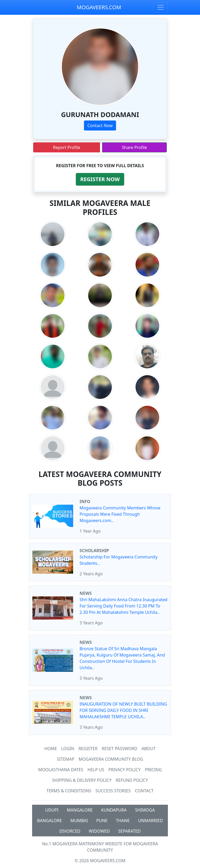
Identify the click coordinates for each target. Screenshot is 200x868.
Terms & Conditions (69, 791)
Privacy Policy (124, 770)
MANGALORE (80, 810)
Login (68, 749)
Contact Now (100, 126)
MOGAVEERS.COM (99, 7)
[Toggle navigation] (161, 7)
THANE (123, 821)
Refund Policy (132, 780)
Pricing (153, 770)
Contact (144, 791)
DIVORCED (70, 831)
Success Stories (113, 791)
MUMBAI (79, 821)
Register (88, 749)
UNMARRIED (150, 821)
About (149, 749)
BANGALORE (49, 821)
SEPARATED (129, 831)
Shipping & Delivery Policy (82, 780)
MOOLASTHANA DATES (61, 770)
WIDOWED (99, 831)
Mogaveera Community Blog (111, 759)
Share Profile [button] (134, 147)
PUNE (102, 821)
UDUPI (52, 810)
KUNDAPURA (114, 810)
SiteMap (66, 759)
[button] (100, 179)
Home (51, 749)
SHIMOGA (145, 810)
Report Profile (66, 147)
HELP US (96, 770)
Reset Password (120, 749)
